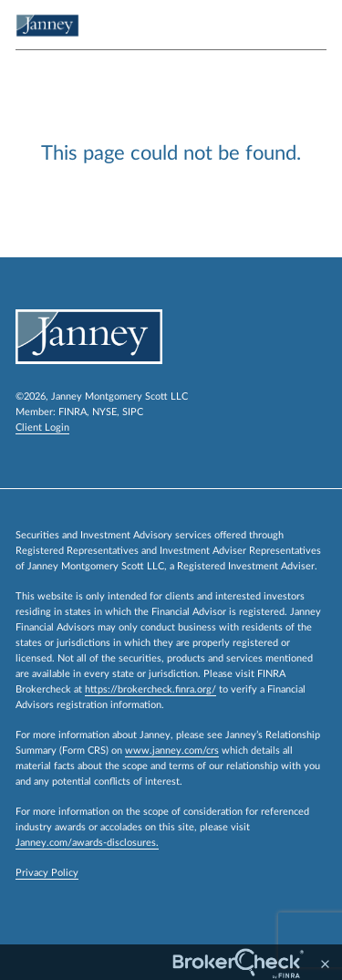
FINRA (73, 412)
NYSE (104, 412)
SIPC (133, 412)
